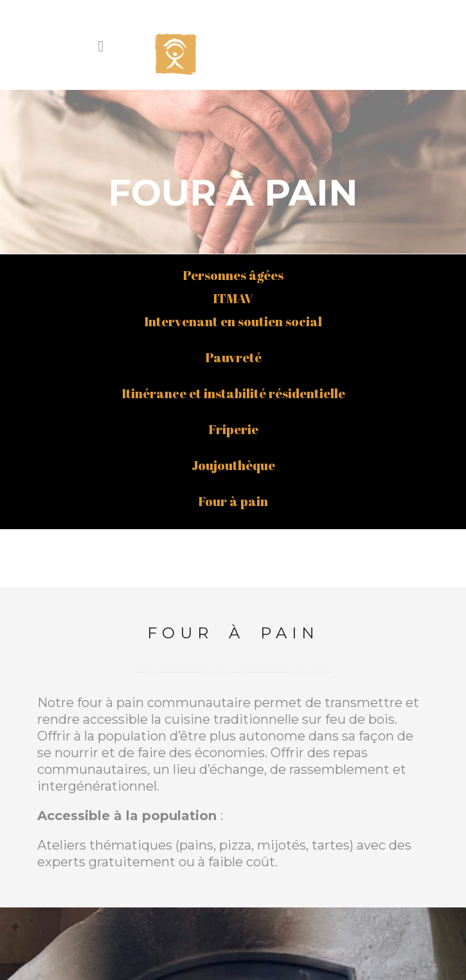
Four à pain (233, 374)
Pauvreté (233, 230)
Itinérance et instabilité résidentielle (233, 266)
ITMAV (233, 171)
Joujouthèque (233, 338)
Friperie (233, 302)
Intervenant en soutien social (233, 194)
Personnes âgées (233, 148)
